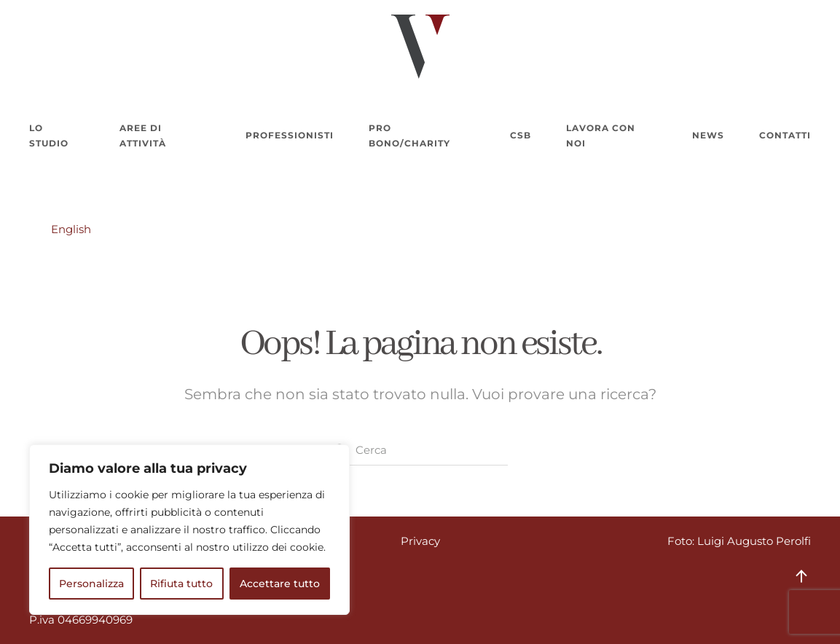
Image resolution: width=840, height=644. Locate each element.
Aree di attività (143, 136)
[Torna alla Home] (420, 47)
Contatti (785, 135)
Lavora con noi (601, 136)
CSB (521, 135)
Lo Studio (49, 136)
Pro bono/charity (409, 136)
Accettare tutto (280, 584)
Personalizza (91, 584)
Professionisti (290, 135)
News (708, 135)
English (71, 229)
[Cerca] (420, 450)
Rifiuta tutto (181, 584)
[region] (189, 530)
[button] (801, 576)
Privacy (420, 541)
